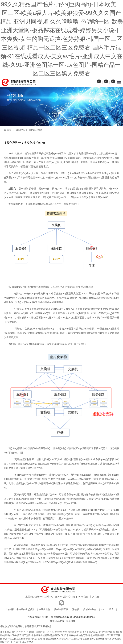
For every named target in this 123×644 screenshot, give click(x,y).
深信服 (76, 610)
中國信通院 (44, 610)
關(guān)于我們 (80, 597)
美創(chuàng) (90, 610)
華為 (111, 610)
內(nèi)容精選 (36, 130)
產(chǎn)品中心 (62, 597)
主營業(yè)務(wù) (33, 597)
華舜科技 (71, 621)
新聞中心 (21, 130)
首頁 (8, 130)
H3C (103, 610)
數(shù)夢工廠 (61, 610)
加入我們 (94, 597)
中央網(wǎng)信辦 (26, 610)
